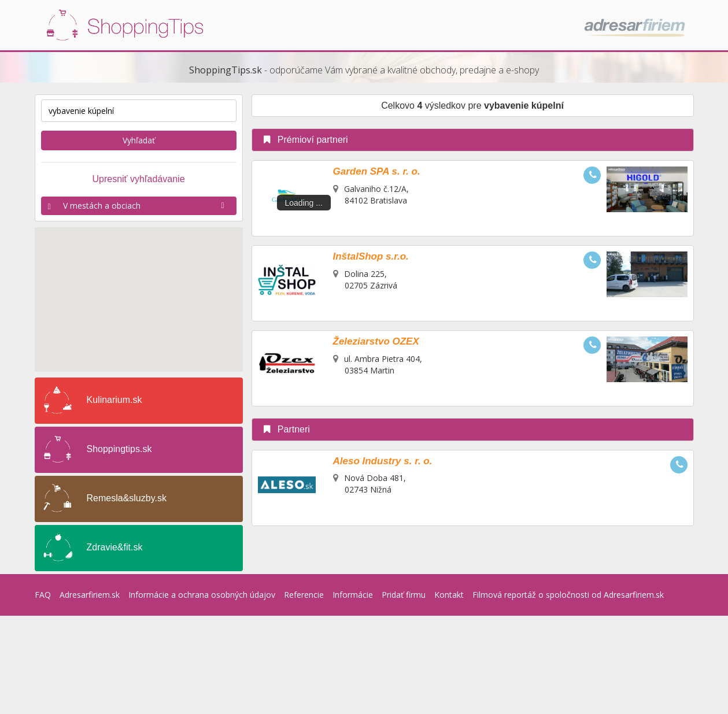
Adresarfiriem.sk (90, 595)
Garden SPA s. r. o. (377, 171)
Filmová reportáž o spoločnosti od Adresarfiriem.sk (568, 595)
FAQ (43, 595)
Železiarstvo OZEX (376, 341)
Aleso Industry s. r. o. (383, 461)
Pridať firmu (404, 595)
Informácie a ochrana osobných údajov (202, 595)
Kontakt (449, 595)
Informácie (353, 595)
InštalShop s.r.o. (371, 256)
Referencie (304, 595)
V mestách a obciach (139, 206)
